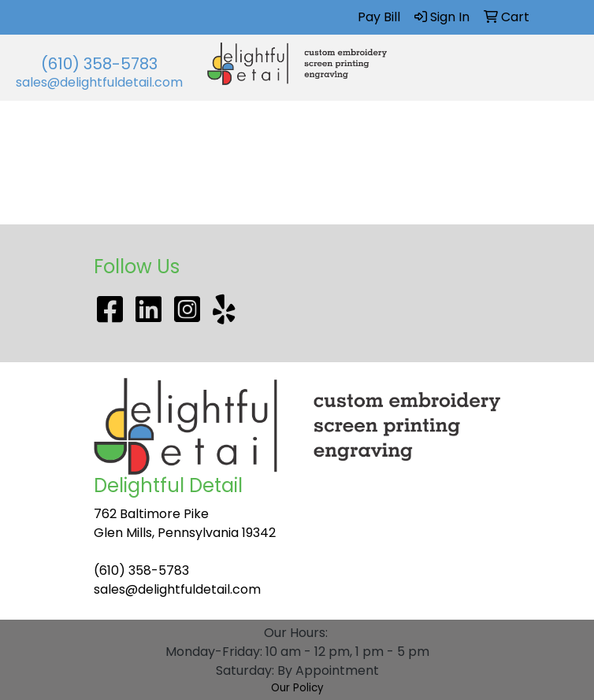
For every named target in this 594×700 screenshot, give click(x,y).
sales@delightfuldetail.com (99, 82)
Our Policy (297, 688)
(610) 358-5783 (99, 64)
